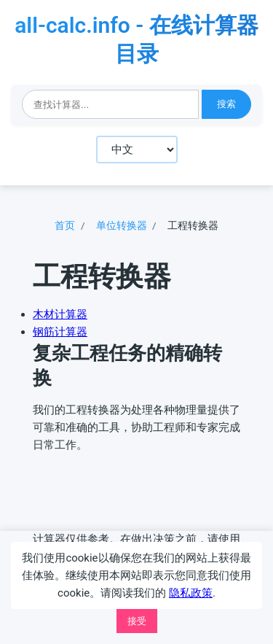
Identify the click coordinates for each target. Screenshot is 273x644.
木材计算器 (60, 314)
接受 (137, 621)
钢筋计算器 (60, 332)
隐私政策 (191, 593)
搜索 (226, 104)
